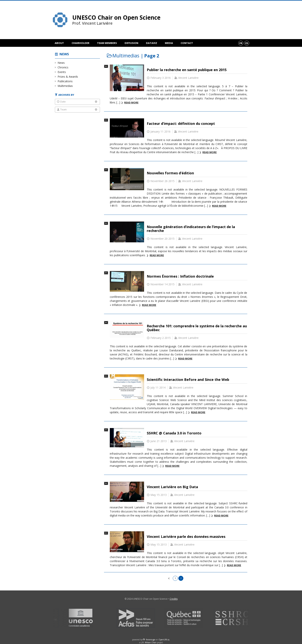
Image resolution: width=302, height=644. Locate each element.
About (59, 43)
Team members (107, 43)
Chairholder (81, 43)
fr (241, 43)
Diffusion (131, 43)
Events (62, 72)
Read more (131, 103)
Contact (187, 43)
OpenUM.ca (164, 640)
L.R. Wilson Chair (149, 642)
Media (169, 43)
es (247, 43)
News (64, 54)
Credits (174, 599)
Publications (65, 81)
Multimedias (65, 86)
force (151, 640)
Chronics (63, 67)
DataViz (152, 43)
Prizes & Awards (68, 77)
